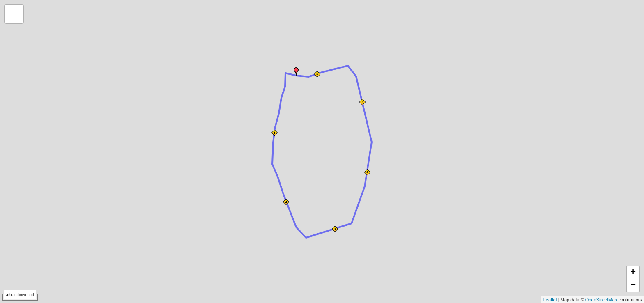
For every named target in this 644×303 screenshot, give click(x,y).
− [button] (633, 285)
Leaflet (550, 300)
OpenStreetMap (601, 300)
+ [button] (633, 273)
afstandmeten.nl (20, 295)
